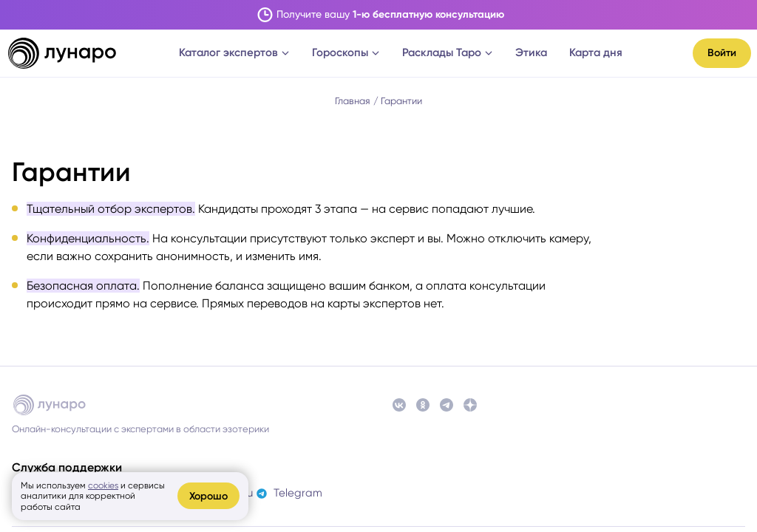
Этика (531, 52)
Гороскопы (346, 52)
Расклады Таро (448, 52)
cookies (103, 485)
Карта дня (596, 52)
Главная (353, 101)
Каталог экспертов (234, 52)
